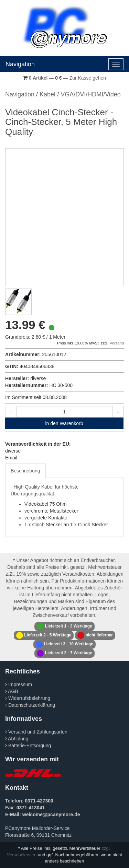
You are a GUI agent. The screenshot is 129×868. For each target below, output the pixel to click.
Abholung (17, 739)
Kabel (47, 94)
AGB (12, 691)
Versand (117, 343)
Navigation (20, 64)
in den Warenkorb (64, 423)
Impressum (19, 684)
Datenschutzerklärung (30, 705)
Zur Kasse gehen (88, 78)
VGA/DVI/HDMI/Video (91, 94)
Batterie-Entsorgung (28, 746)
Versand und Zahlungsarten (36, 732)
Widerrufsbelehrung (28, 698)
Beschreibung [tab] (25, 471)
